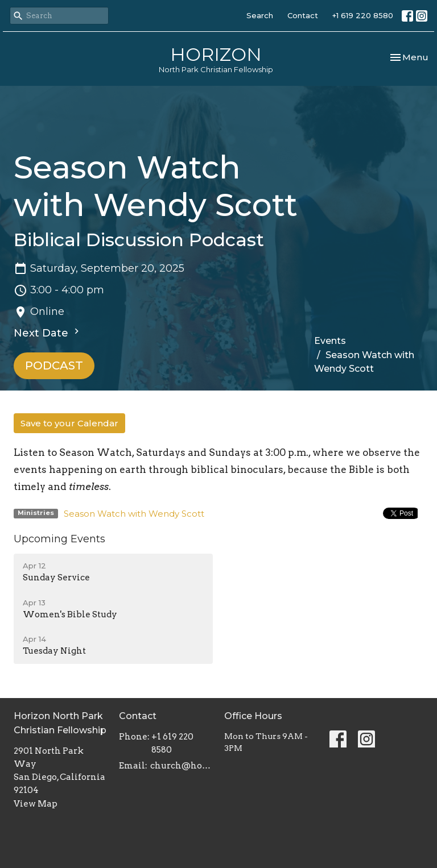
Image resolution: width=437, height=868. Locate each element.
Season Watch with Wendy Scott (134, 514)
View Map (36, 804)
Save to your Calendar (69, 423)
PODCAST (54, 366)
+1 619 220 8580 (363, 15)
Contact (303, 15)
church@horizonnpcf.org (182, 766)
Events (330, 341)
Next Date (48, 333)
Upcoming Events (59, 539)
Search (260, 15)
